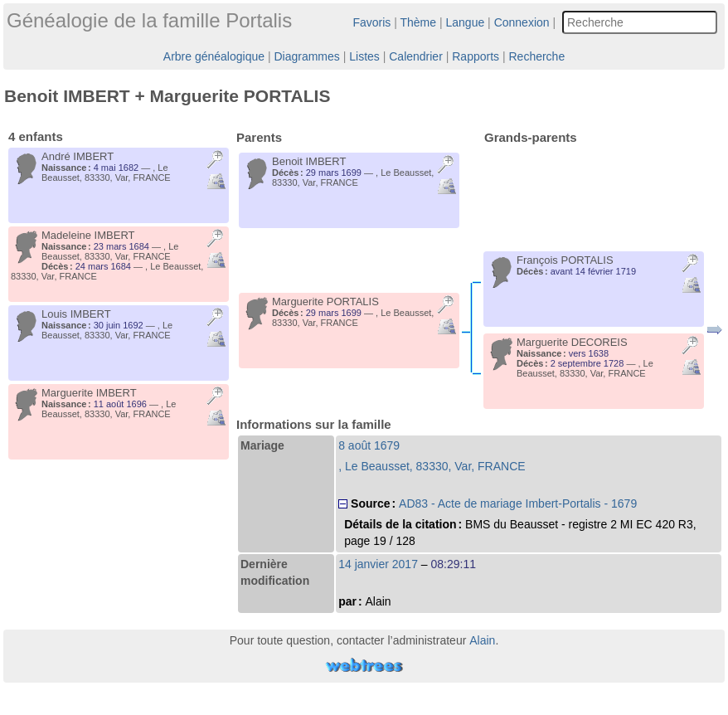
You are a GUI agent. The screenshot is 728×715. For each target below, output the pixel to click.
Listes (364, 56)
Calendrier (416, 56)
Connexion (522, 22)
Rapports (476, 56)
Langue (466, 22)
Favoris (371, 22)
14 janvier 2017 (378, 564)
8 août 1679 (369, 445)
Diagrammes (306, 56)
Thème (419, 22)
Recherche (536, 56)
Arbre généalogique (214, 56)
